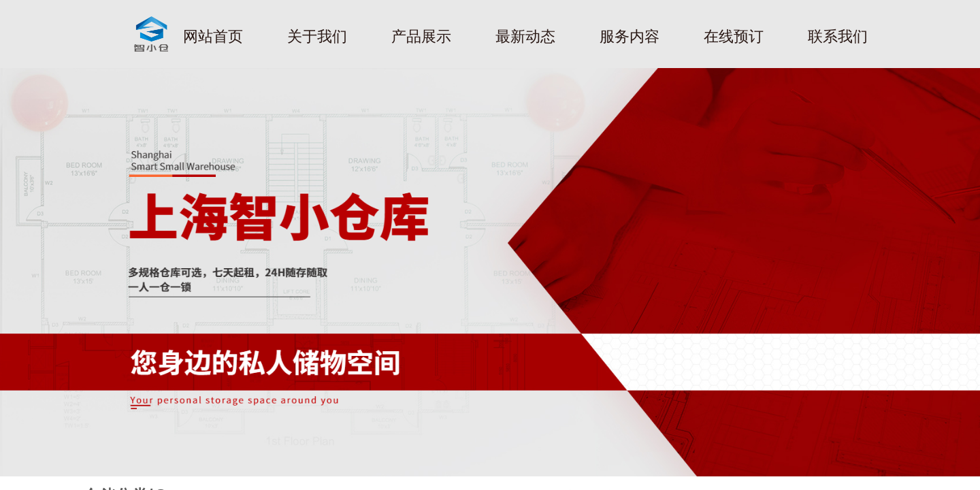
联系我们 (838, 36)
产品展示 (421, 36)
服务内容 (630, 36)
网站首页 (213, 36)
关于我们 (317, 36)
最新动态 (525, 36)
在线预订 (734, 36)
